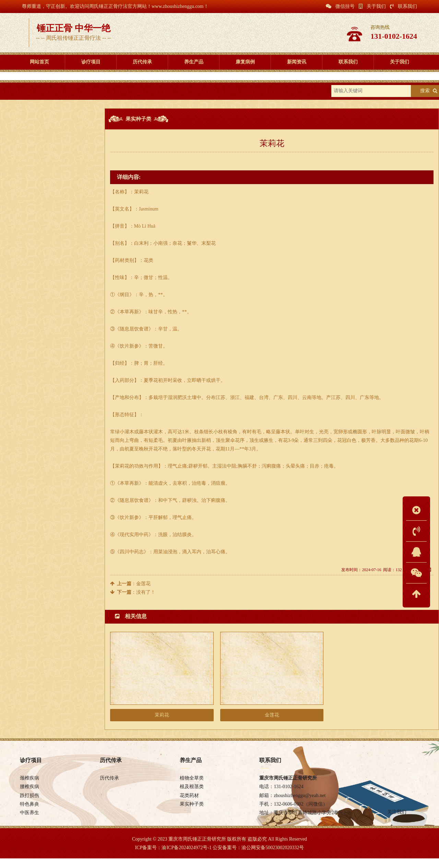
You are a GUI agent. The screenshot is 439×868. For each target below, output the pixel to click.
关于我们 (372, 6)
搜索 (425, 95)
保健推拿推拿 (24, 293)
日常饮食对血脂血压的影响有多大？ (47, 271)
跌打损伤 (29, 805)
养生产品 (63, 95)
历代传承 (109, 788)
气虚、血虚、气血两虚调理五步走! (45, 229)
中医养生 (29, 822)
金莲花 (143, 588)
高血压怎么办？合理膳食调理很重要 (47, 239)
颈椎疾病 (29, 788)
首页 (37, 95)
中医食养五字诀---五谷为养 (38, 261)
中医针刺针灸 (24, 282)
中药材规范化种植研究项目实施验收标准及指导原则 (62, 250)
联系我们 (404, 6)
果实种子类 (96, 95)
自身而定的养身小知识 (33, 303)
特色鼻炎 (29, 814)
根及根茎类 (48, 157)
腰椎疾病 (29, 796)
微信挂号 (340, 6)
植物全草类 (48, 141)
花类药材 (48, 173)
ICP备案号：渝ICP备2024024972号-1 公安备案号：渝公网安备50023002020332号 (220, 857)
